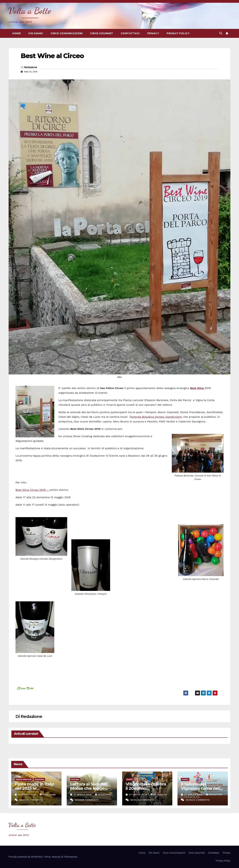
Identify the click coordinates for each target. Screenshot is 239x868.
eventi (130, 779)
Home (17, 33)
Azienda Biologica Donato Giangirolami (156, 417)
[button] (221, 33)
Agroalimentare (24, 779)
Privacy (153, 33)
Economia (39, 779)
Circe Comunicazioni (67, 33)
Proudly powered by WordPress (26, 857)
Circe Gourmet (102, 33)
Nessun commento (31, 800)
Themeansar (71, 857)
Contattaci (130, 33)
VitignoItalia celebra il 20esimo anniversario (146, 788)
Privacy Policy (178, 33)
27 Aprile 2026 (28, 795)
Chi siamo (36, 33)
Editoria (75, 779)
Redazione (31, 67)
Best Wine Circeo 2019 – (32, 490)
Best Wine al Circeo (52, 56)
